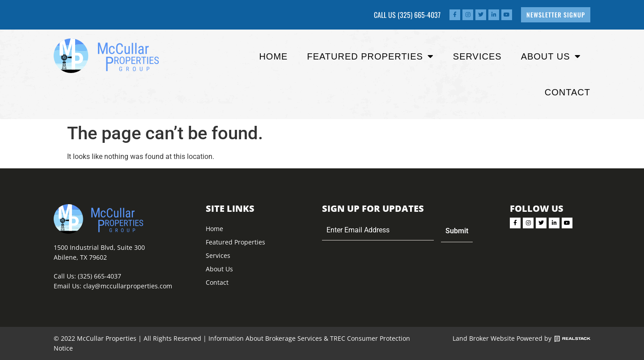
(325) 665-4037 (419, 15)
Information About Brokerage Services (265, 338)
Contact (568, 92)
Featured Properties (235, 242)
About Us (551, 56)
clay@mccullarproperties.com (128, 286)
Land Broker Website (484, 338)
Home (273, 56)
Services (477, 56)
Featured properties (370, 56)
